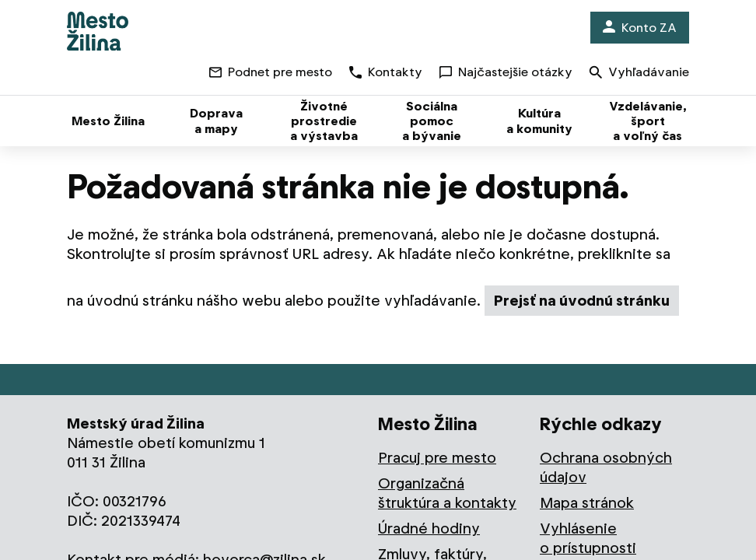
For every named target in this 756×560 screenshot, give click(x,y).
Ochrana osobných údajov (606, 467)
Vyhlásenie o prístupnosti (588, 538)
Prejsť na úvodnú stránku (582, 301)
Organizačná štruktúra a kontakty (447, 493)
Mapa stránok (587, 503)
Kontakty (386, 72)
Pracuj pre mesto (437, 458)
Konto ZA (640, 28)
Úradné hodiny (429, 528)
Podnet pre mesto (271, 72)
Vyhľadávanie (639, 73)
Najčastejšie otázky (506, 72)
